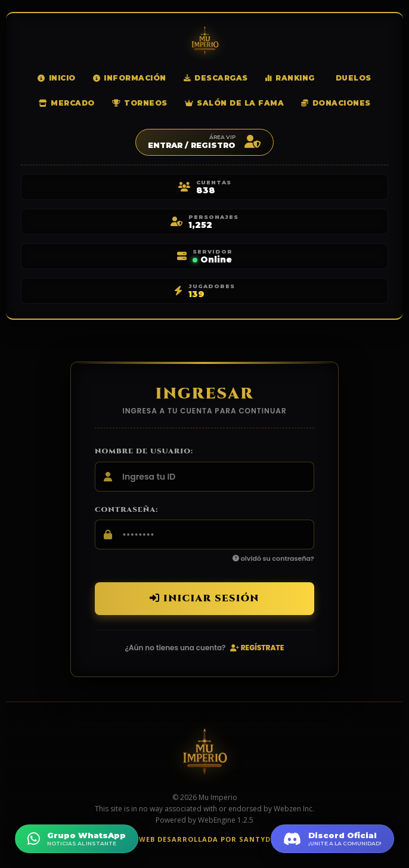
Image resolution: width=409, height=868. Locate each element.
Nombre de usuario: (144, 451)
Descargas (216, 78)
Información (130, 78)
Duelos (354, 78)
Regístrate (257, 648)
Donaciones (336, 103)
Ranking (290, 78)
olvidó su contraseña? (273, 558)
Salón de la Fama (235, 103)
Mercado (67, 103)
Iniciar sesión (204, 598)
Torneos (140, 103)
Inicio (57, 78)
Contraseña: (126, 509)
